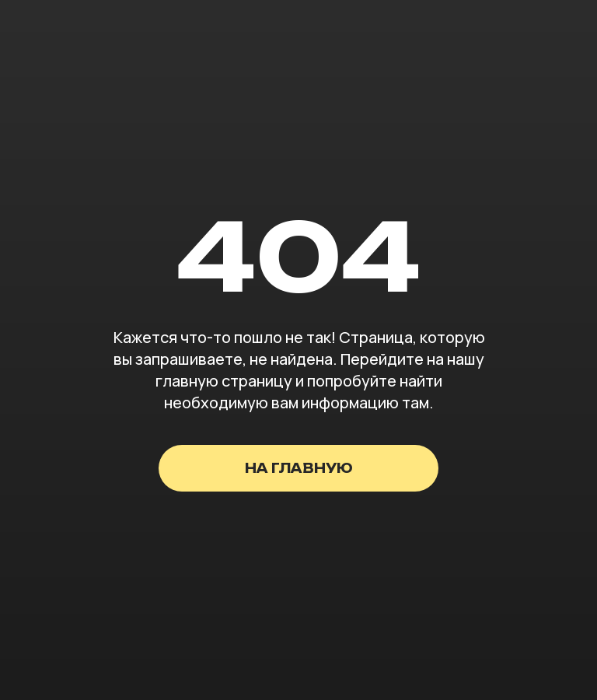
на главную (299, 468)
